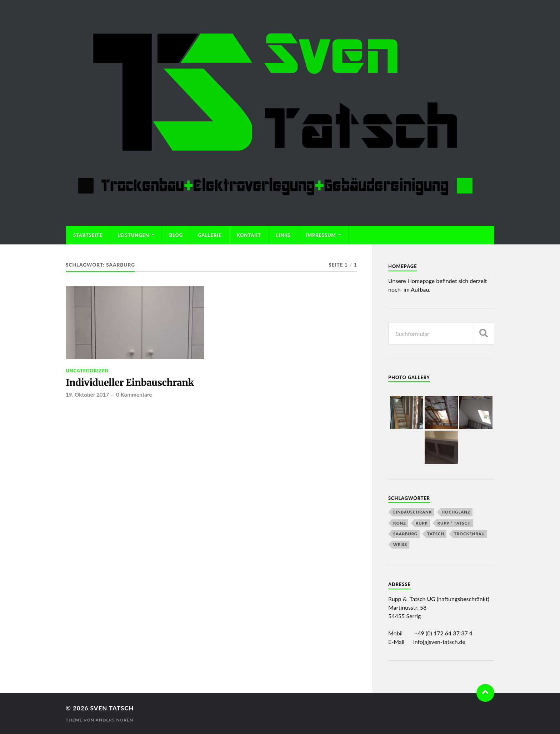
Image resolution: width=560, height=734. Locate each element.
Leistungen (133, 235)
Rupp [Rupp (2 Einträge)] (422, 523)
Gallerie (210, 235)
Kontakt (249, 235)
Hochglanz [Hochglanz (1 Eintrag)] (456, 512)
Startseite (88, 235)
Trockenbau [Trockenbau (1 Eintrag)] (469, 534)
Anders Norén (115, 720)
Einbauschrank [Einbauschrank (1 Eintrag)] (412, 512)
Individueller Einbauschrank (130, 383)
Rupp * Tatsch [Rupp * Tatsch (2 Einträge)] (454, 523)
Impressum (321, 235)
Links (283, 235)
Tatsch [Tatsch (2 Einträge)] (436, 534)
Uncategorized (87, 371)
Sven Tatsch (112, 708)
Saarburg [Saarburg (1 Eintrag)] (405, 534)
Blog (176, 235)
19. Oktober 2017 (87, 395)
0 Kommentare (134, 395)
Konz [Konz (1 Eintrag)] (400, 523)
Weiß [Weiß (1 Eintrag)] (400, 544)
